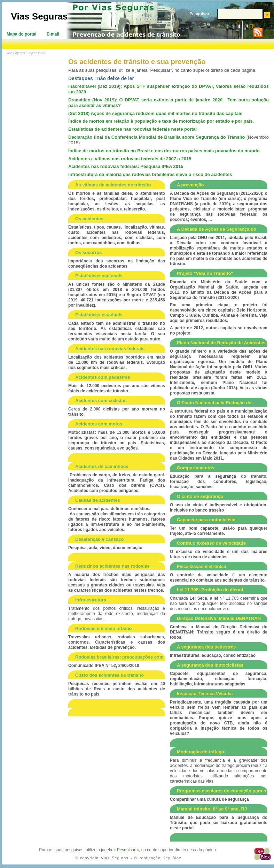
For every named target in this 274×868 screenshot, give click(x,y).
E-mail (53, 34)
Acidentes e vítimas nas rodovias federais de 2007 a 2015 (130, 159)
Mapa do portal (21, 34)
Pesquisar (126, 850)
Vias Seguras (40, 16)
